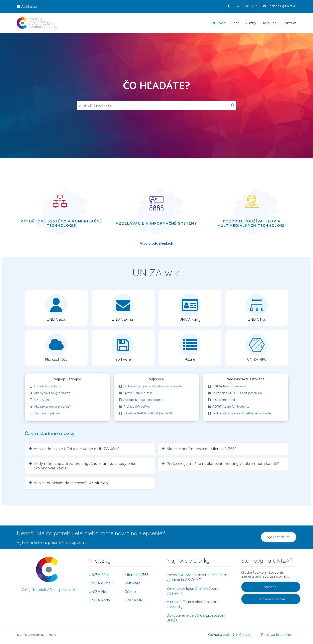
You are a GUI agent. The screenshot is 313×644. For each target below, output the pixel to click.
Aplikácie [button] (29, 6)
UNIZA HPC (135, 600)
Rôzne (130, 592)
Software (133, 583)
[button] (56, 308)
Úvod (221, 23)
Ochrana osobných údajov (229, 635)
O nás (235, 23)
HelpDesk (270, 23)
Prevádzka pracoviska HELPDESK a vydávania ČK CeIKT (196, 577)
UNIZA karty (99, 600)
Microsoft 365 (137, 575)
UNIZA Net (98, 592)
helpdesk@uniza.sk (283, 6)
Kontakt (289, 23)
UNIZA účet (99, 575)
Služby (250, 23)
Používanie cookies (276, 635)
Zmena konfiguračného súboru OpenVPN (192, 591)
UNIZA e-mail (101, 583)
